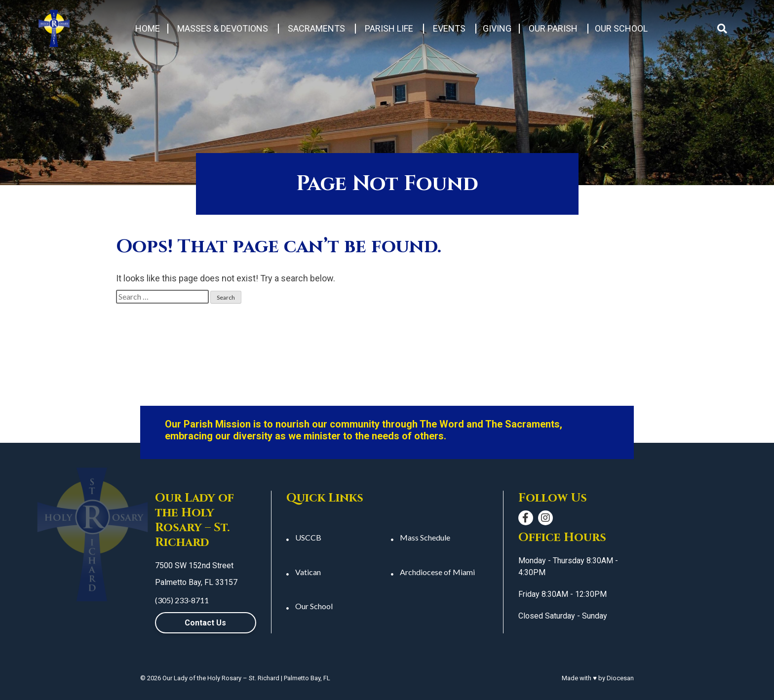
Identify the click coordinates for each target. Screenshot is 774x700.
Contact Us (205, 623)
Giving (497, 28)
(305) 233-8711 (182, 600)
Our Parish (553, 28)
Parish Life (389, 28)
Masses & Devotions (223, 28)
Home (148, 28)
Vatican (308, 572)
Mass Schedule (425, 537)
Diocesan (620, 678)
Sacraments (316, 28)
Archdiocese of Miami (437, 572)
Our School (621, 28)
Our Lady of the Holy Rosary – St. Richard (221, 678)
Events (449, 28)
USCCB (308, 537)
